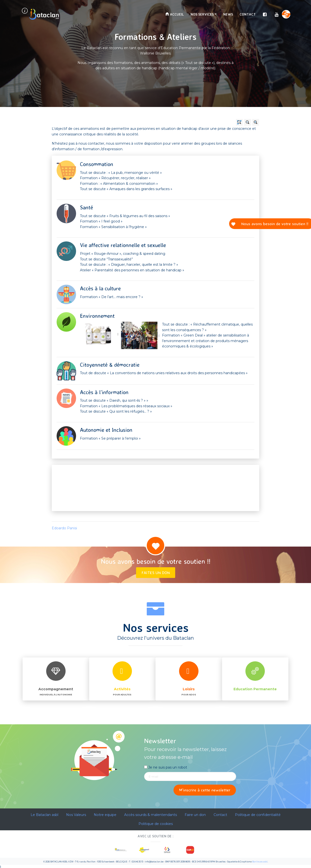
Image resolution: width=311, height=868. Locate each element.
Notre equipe (105, 815)
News (228, 14)
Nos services (202, 14)
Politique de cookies (156, 824)
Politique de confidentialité (258, 815)
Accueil (175, 14)
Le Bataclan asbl (44, 815)
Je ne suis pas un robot (166, 767)
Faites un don (156, 572)
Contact (248, 14)
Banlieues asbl (260, 862)
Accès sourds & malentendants (151, 815)
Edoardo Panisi (64, 528)
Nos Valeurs (76, 815)
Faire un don (195, 815)
